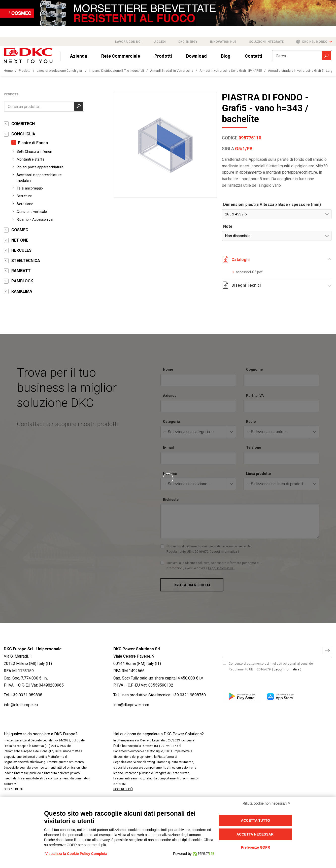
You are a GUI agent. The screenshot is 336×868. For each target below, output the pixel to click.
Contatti (254, 56)
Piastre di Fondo (33, 143)
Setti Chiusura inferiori (34, 152)
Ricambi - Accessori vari (36, 219)
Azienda (79, 56)
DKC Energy (188, 42)
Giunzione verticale (32, 212)
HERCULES (21, 250)
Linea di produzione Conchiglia (60, 71)
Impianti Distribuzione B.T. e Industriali (116, 71)
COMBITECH (23, 124)
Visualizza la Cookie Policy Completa (76, 854)
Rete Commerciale (121, 56)
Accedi (160, 42)
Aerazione (25, 204)
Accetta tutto (256, 820)
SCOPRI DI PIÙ (13, 789)
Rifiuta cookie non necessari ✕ (267, 803)
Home (8, 71)
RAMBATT (21, 271)
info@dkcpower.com (131, 705)
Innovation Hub (223, 42)
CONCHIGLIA (23, 134)
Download (196, 56)
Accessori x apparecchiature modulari (39, 178)
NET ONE (20, 240)
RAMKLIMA (22, 291)
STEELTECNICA (26, 261)
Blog (226, 56)
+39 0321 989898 (27, 695)
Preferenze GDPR (255, 847)
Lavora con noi (128, 42)
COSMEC (20, 230)
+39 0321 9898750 (189, 695)
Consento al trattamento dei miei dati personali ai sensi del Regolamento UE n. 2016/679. (271, 666)
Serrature (24, 196)
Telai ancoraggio (30, 188)
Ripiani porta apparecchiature (40, 167)
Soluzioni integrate (266, 42)
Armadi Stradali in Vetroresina (172, 71)
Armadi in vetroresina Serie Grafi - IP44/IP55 (231, 71)
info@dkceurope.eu (21, 705)
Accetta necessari (256, 834)
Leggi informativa (287, 669)
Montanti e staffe (31, 159)
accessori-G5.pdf (249, 272)
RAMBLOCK (22, 281)
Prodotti (163, 56)
